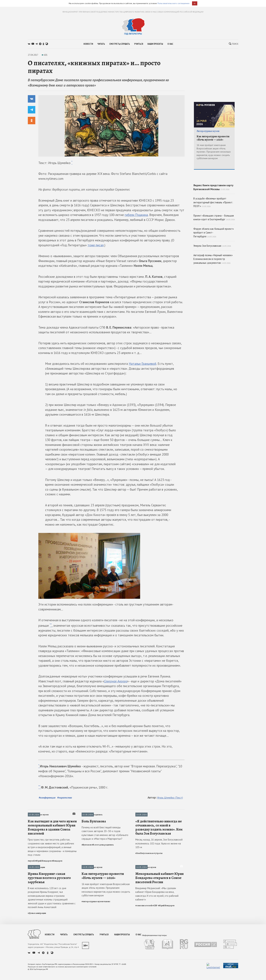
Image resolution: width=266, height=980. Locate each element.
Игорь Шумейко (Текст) (170, 798)
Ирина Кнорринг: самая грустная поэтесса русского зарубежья (49, 939)
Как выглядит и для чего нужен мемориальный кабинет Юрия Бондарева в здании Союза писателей (52, 858)
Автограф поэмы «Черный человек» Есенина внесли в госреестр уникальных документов (213, 283)
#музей (31, 891)
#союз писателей (144, 967)
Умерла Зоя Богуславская (212, 270)
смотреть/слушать (120, 44)
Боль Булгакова (94, 852)
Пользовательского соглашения (173, 3)
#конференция (47, 798)
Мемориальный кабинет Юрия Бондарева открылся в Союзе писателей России (159, 939)
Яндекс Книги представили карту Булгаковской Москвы (214, 197)
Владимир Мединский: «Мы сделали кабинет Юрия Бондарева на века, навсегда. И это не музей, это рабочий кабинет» (157, 955)
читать (101, 44)
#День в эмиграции (37, 974)
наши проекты (155, 44)
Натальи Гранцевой (142, 364)
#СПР (155, 967)
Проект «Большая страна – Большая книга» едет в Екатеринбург (214, 242)
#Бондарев (57, 891)
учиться (139, 44)
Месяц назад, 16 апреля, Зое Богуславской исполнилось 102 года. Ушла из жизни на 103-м (159, 874)
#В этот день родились (103, 875)
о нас (170, 44)
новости (88, 44)
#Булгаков (87, 875)
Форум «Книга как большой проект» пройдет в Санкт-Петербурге (214, 257)
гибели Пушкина (136, 215)
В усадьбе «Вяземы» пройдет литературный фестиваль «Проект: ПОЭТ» (213, 227)
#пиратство (65, 798)
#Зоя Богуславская (144, 884)
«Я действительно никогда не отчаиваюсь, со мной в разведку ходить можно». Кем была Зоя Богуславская (159, 858)
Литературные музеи (38, 815)
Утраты (139, 815)
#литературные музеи (92, 963)
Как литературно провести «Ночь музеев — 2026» (103, 937)
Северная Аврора (116, 681)
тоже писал (96, 245)
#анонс (107, 963)
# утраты (158, 884)
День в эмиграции (36, 898)
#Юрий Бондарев (43, 891)
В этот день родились (92, 815)
